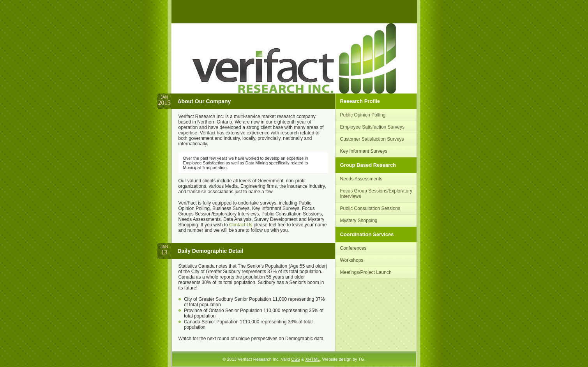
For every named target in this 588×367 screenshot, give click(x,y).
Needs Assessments (361, 179)
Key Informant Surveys (364, 151)
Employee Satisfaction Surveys (372, 127)
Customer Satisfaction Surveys (372, 139)
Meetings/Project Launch (366, 272)
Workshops (352, 260)
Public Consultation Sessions (370, 208)
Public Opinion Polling (363, 115)
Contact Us (241, 225)
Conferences (353, 248)
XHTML (312, 359)
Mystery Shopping (359, 221)
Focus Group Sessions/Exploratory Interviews (376, 194)
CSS (296, 359)
